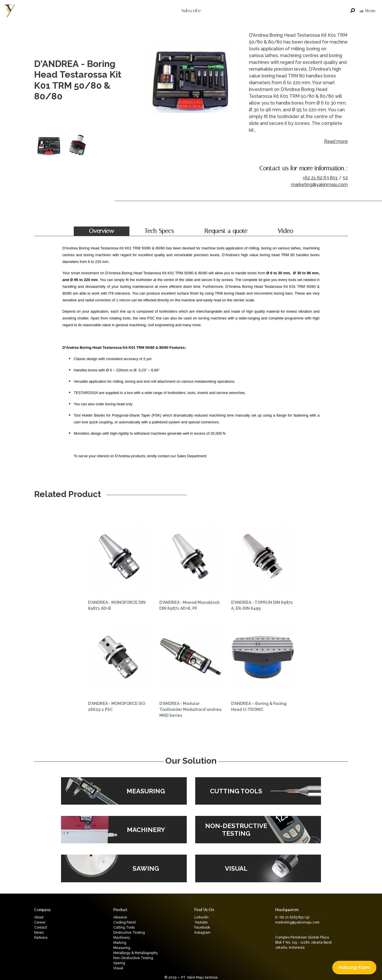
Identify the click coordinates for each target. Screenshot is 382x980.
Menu (367, 11)
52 (345, 178)
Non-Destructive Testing (133, 958)
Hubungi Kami (354, 967)
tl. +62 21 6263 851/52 (292, 917)
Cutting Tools (124, 927)
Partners (41, 938)
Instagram (202, 933)
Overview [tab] (102, 231)
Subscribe (191, 11)
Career (40, 922)
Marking (120, 943)
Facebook (202, 927)
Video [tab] (285, 231)
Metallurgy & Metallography (136, 953)
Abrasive (120, 917)
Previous (147, 80)
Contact (41, 927)
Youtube (201, 922)
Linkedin (201, 917)
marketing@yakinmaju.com (319, 185)
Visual (118, 968)
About (39, 917)
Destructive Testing (129, 933)
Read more (336, 141)
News (39, 933)
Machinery (122, 938)
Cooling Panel (124, 922)
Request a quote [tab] (226, 231)
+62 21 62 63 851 (320, 178)
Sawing (119, 963)
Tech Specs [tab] (159, 231)
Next (235, 80)
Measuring (122, 948)
